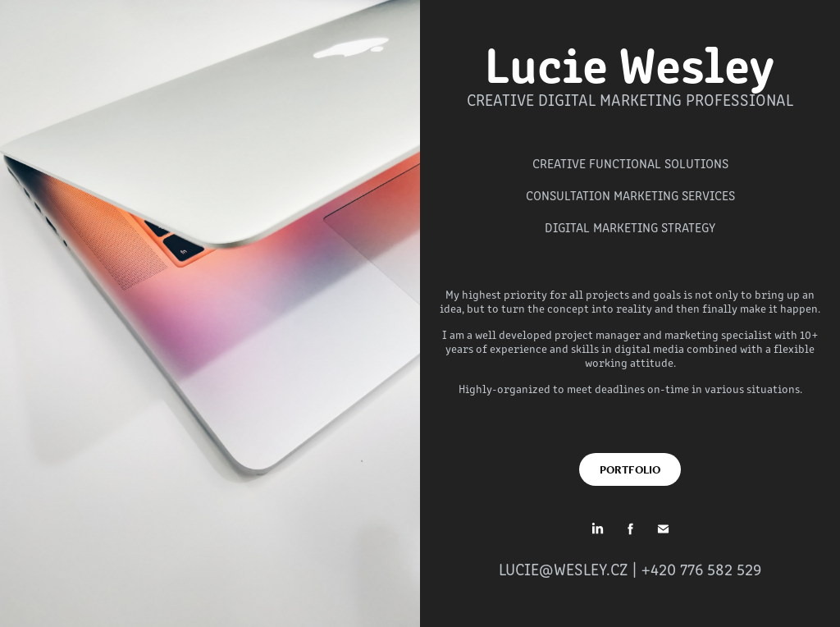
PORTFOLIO (630, 469)
